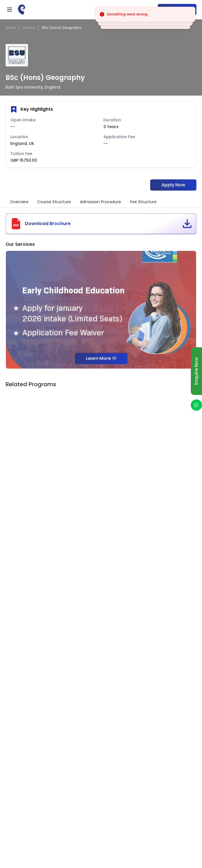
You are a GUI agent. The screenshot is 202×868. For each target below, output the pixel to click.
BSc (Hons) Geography (62, 28)
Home (11, 28)
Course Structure (54, 202)
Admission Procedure (100, 202)
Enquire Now (196, 371)
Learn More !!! (101, 358)
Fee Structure (143, 202)
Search (29, 28)
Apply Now (173, 185)
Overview (19, 202)
